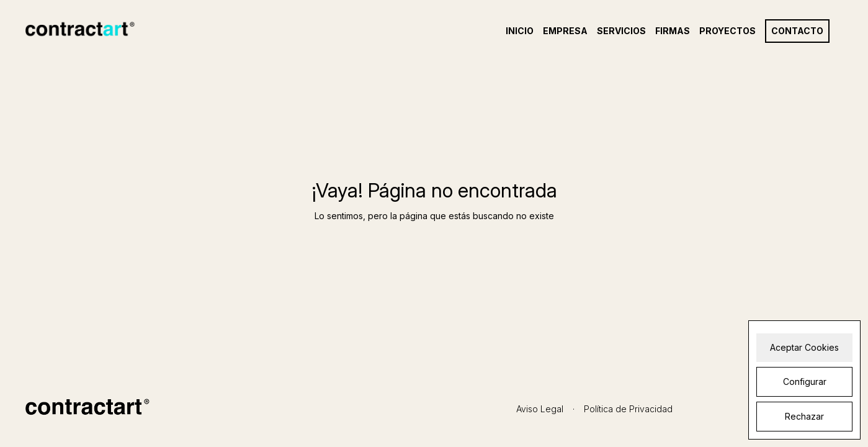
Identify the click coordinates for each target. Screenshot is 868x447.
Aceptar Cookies (804, 347)
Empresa (565, 31)
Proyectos (727, 31)
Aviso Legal (540, 409)
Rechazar (804, 416)
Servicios (621, 31)
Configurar (805, 382)
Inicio (520, 31)
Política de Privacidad (628, 409)
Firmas (673, 31)
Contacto (797, 31)
